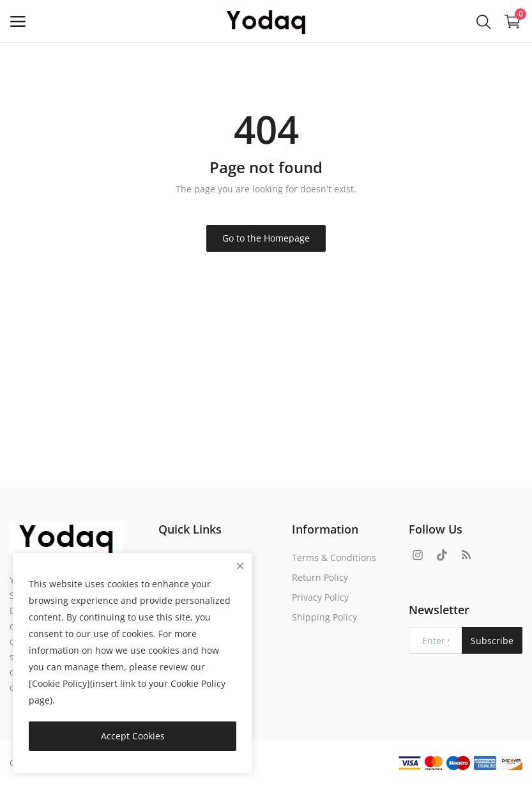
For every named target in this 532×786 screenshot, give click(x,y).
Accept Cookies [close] (133, 736)
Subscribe (492, 641)
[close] (240, 566)
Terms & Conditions (334, 558)
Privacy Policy (320, 597)
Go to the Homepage (266, 238)
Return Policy (320, 577)
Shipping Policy (324, 617)
